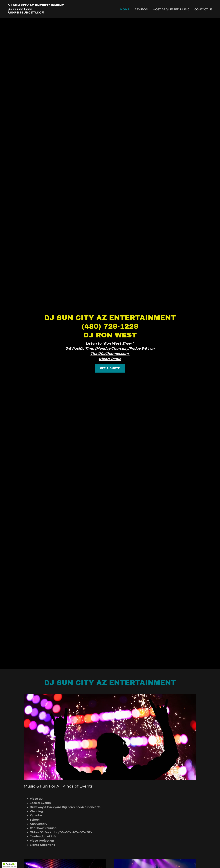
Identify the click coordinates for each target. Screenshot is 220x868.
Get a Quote (110, 368)
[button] (9, 865)
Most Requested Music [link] (171, 9)
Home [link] (125, 9)
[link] (36, 13)
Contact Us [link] (203, 9)
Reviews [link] (141, 9)
